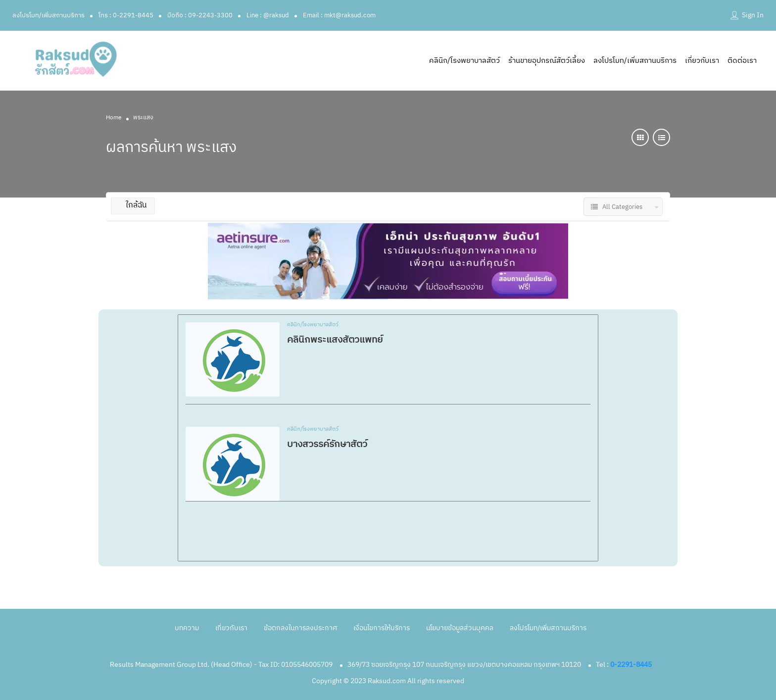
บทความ (187, 628)
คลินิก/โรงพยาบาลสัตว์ (464, 61)
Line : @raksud (268, 15)
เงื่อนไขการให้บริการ (382, 628)
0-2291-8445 (631, 665)
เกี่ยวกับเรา (702, 61)
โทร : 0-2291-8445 (126, 15)
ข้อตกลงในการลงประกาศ (300, 628)
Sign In (753, 15)
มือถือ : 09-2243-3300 (200, 15)
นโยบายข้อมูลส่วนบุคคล (460, 628)
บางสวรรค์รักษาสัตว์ (327, 444)
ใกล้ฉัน (133, 205)
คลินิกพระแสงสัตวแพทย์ (335, 340)
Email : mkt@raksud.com (339, 15)
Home (114, 118)
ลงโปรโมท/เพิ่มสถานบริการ (48, 15)
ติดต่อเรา (742, 61)
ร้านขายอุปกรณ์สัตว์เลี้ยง (547, 61)
